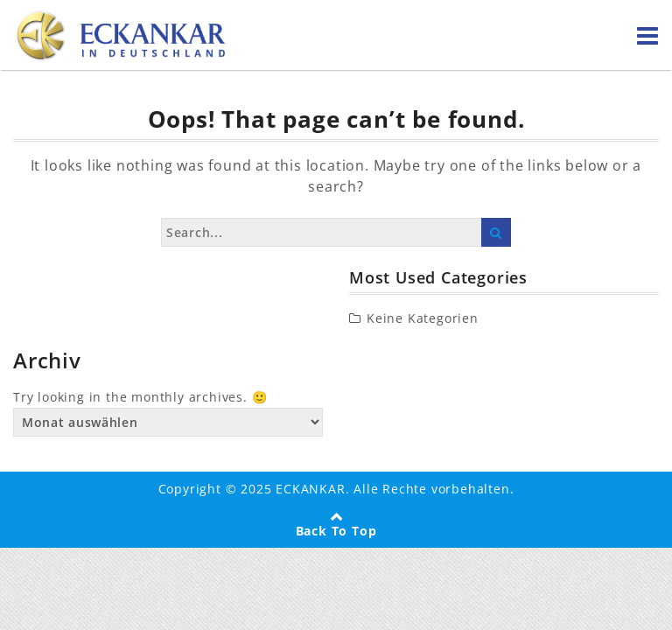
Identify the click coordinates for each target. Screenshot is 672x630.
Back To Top (336, 531)
